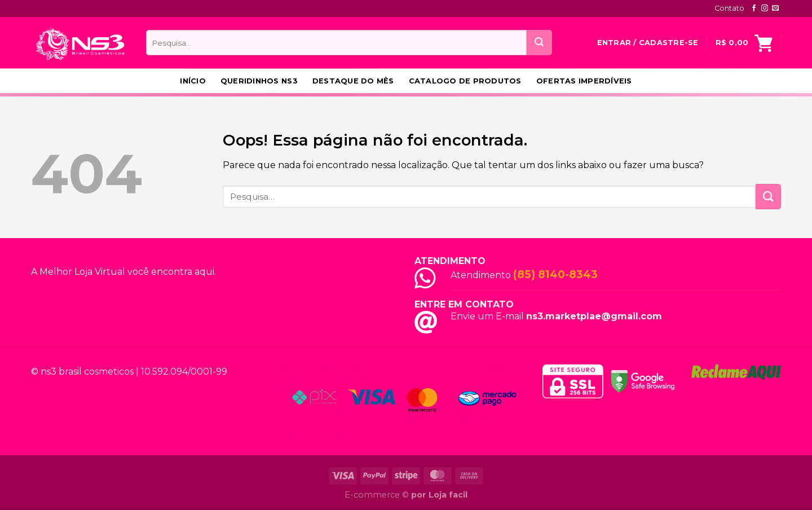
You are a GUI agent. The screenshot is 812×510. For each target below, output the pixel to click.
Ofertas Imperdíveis (584, 81)
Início (193, 81)
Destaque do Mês (353, 81)
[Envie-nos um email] (775, 8)
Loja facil (448, 495)
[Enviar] (539, 43)
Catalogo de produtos (465, 81)
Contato (729, 8)
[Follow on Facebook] (754, 8)
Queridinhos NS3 (259, 81)
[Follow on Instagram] (765, 8)
